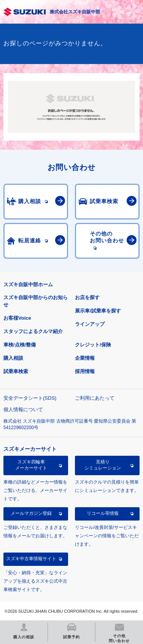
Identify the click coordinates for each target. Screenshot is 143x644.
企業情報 (85, 358)
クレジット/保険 (93, 345)
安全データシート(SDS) (30, 398)
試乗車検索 (16, 371)
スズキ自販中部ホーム (28, 284)
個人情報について (23, 409)
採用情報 (85, 371)
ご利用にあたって (95, 398)
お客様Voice (17, 318)
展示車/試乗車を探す (98, 311)
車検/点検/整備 (20, 345)
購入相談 (13, 358)
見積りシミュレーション (103, 465)
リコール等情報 (103, 513)
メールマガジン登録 (31, 513)
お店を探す (87, 297)
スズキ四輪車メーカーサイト (31, 465)
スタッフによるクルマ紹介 (33, 331)
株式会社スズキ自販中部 (75, 12)
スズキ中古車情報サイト (31, 559)
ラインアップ (90, 324)
